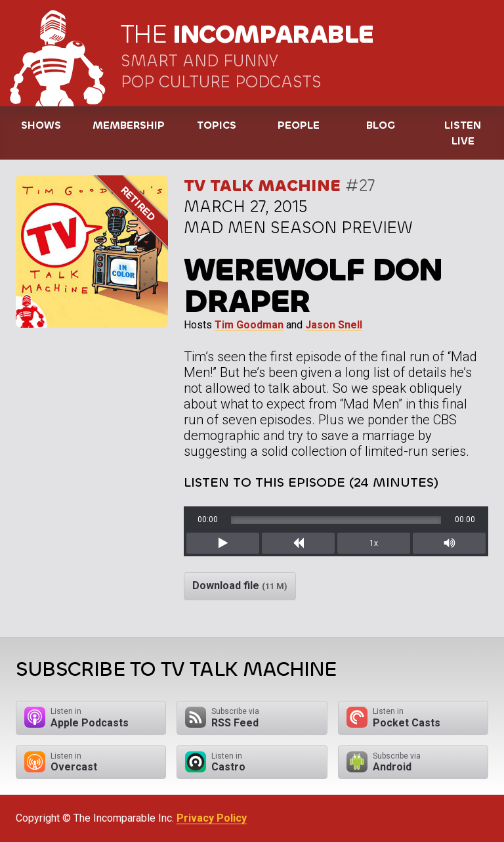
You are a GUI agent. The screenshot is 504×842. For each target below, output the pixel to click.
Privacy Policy (212, 818)
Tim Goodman (249, 325)
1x (374, 543)
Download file (240, 586)
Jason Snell (334, 325)
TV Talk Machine (262, 186)
